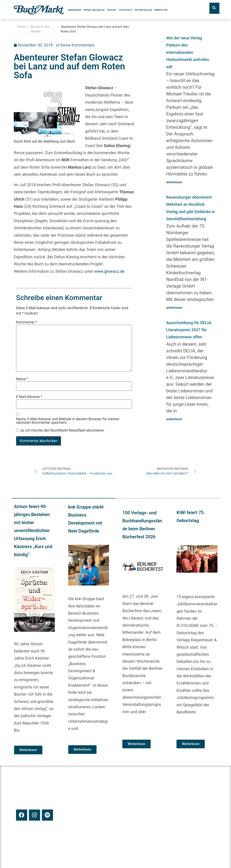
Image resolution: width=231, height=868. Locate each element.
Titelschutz (126, 10)
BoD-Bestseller (143, 10)
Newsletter (161, 10)
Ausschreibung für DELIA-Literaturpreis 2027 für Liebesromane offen (189, 330)
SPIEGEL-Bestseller (94, 10)
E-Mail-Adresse (29, 397)
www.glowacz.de (109, 271)
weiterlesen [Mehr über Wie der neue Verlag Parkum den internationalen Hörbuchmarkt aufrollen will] (174, 182)
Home (21, 27)
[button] (15, 625)
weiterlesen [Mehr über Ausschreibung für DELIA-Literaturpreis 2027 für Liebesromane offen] (174, 419)
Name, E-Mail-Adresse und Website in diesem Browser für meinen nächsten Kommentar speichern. (68, 421)
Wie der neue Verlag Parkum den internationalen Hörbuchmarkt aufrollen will (188, 52)
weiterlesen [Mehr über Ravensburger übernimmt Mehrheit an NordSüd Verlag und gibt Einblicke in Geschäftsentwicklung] (174, 308)
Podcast (112, 10)
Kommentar (27, 322)
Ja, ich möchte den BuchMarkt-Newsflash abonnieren (60, 430)
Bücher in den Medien (40, 29)
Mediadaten (75, 10)
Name (22, 379)
